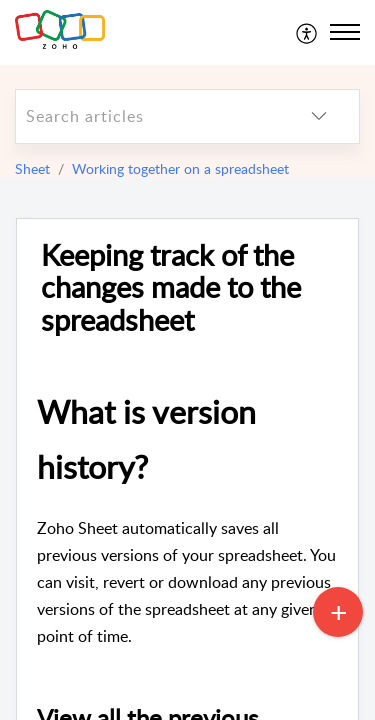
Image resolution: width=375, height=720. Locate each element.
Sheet (32, 168)
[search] (147, 116)
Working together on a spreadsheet (180, 168)
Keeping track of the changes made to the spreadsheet (171, 288)
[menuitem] (307, 32)
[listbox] (319, 116)
